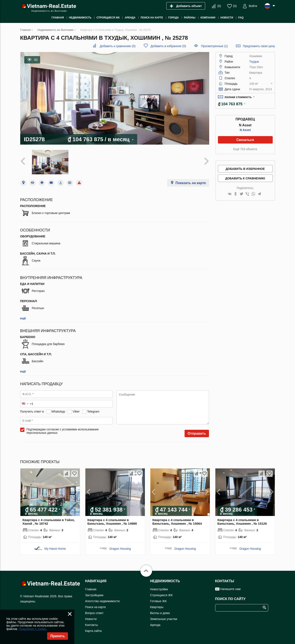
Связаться (245, 140)
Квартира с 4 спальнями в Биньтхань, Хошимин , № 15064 (177, 522)
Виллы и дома (160, 613)
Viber (76, 411)
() (219, 6)
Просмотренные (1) (214, 46)
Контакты (92, 625)
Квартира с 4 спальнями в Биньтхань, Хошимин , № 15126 (242, 522)
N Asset (245, 130)
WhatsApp (58, 411)
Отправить (197, 433)
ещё (23, 318)
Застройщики (94, 595)
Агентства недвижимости (102, 601)
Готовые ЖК (158, 601)
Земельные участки (164, 619)
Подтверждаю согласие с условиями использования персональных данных (63, 431)
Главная (91, 589)
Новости (91, 619)
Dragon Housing (120, 549)
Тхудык (254, 62)
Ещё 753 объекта (245, 149)
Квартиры (157, 607)
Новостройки (159, 589)
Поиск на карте (96, 607)
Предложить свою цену (259, 46)
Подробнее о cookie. (33, 629)
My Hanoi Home (55, 549)
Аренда (155, 625)
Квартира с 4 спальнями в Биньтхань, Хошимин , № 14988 (112, 522)
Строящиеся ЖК (161, 595)
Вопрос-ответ (94, 613)
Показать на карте (191, 183)
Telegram (93, 411)
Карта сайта (93, 631)
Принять (58, 636)
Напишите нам (231, 589)
